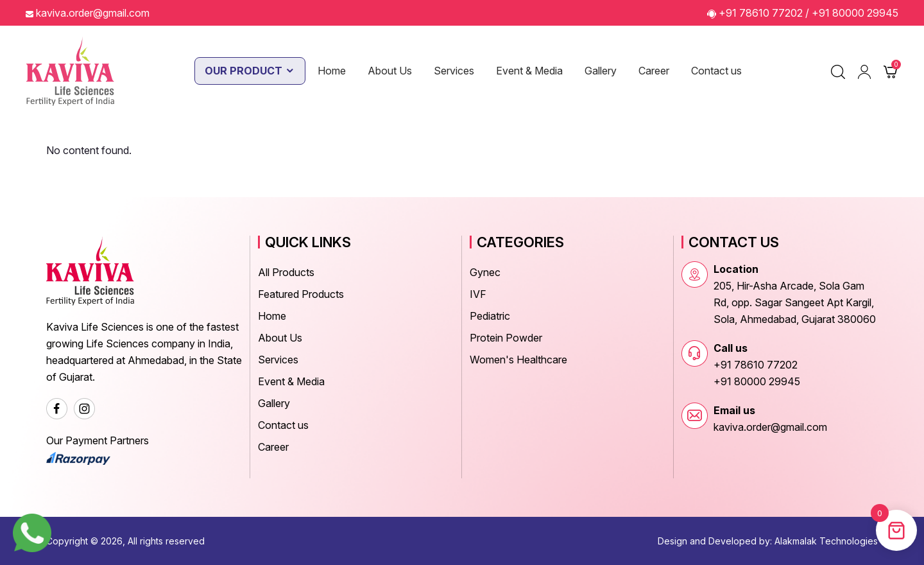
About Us (390, 71)
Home (332, 71)
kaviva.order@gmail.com (93, 13)
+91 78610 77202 (761, 13)
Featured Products (301, 294)
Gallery (601, 71)
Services (454, 71)
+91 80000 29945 (855, 13)
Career (654, 71)
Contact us (716, 71)
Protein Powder (506, 338)
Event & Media (529, 71)
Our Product (250, 71)
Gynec (485, 272)
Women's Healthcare (518, 360)
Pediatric (490, 316)
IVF (478, 294)
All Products (286, 272)
